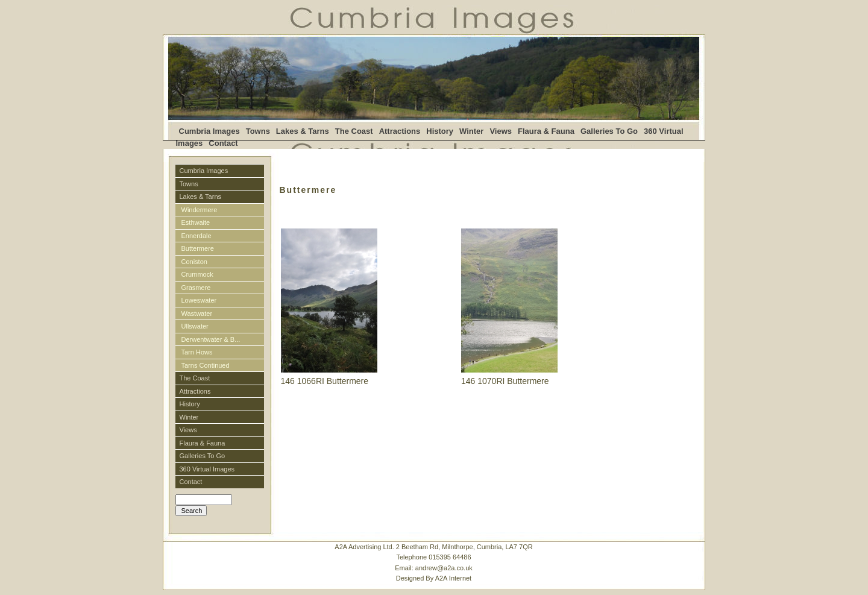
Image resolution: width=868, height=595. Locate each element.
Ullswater (195, 326)
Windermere (200, 210)
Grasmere (196, 288)
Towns (258, 131)
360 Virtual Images (207, 469)
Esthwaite (196, 222)
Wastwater (197, 313)
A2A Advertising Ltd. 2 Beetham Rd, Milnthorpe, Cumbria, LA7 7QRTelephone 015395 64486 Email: (433, 563)
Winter (471, 131)
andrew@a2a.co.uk (444, 568)
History (440, 131)
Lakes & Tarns (303, 131)
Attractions (400, 131)
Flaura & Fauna (546, 131)
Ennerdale (197, 236)
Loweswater (199, 300)
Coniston (194, 262)
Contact (223, 143)
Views (501, 131)
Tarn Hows (197, 352)
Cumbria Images (209, 131)
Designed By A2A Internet (434, 578)
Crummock (197, 274)
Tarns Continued (206, 365)
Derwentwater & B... (211, 339)
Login (183, 522)
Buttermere (198, 248)
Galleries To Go (609, 131)
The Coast (354, 131)
